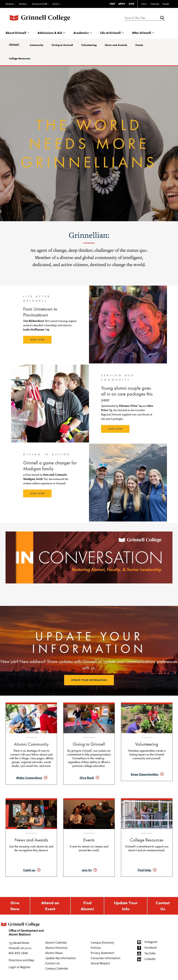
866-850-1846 (18, 953)
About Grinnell (16, 33)
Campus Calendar (57, 969)
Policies (96, 948)
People (166, 4)
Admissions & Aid (50, 33)
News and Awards (116, 45)
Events (139, 45)
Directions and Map (21, 960)
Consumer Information (106, 958)
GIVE (131, 4)
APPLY (122, 4)
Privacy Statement (102, 953)
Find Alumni (87, 906)
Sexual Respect (100, 963)
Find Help (144, 870)
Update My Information (61, 958)
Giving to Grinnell (62, 45)
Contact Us (163, 906)
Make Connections (29, 778)
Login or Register (20, 967)
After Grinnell (142, 33)
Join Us (87, 870)
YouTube (150, 953)
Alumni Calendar (56, 943)
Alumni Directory (56, 948)
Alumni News (54, 953)
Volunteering (89, 45)
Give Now (15, 906)
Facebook (151, 948)
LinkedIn (150, 959)
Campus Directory (102, 943)
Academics (81, 33)
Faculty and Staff (39, 4)
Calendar (155, 4)
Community (37, 45)
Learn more (37, 340)
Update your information (89, 680)
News (144, 4)
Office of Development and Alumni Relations (22, 928)
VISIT (112, 4)
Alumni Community (31, 744)
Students (10, 4)
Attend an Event (50, 906)
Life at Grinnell (110, 33)
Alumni (56, 4)
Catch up (29, 870)
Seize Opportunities (145, 774)
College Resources (20, 58)
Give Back (87, 778)
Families (23, 4)
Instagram (151, 942)
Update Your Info (126, 906)
